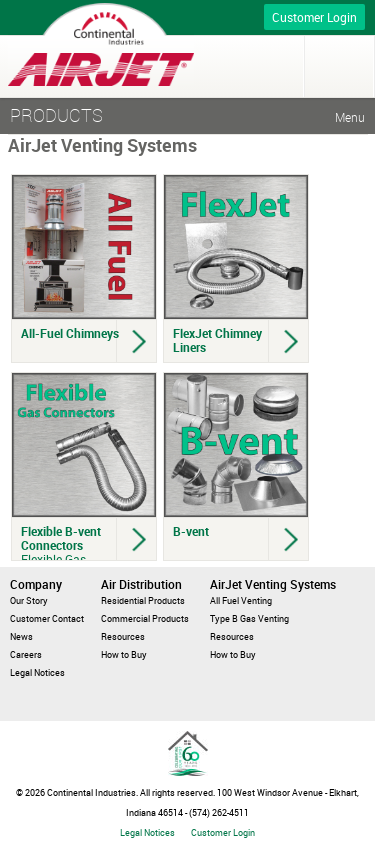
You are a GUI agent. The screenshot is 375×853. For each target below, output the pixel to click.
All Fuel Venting (241, 600)
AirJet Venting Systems (273, 584)
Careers (26, 654)
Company (36, 584)
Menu (339, 66)
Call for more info (213, 17)
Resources (123, 636)
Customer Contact (47, 618)
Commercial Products (145, 618)
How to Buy (124, 654)
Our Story (29, 600)
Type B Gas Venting (249, 618)
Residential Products (143, 600)
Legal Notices (37, 672)
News (21, 636)
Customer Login (314, 17)
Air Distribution (141, 584)
